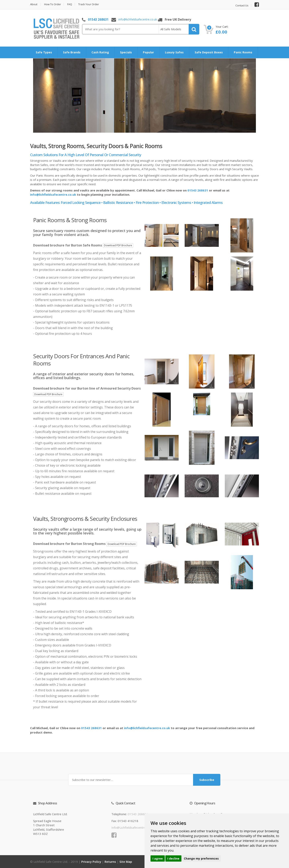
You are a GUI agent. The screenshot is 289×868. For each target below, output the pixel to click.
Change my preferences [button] (201, 858)
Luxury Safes (174, 52)
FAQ (70, 4)
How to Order (53, 4)
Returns (110, 862)
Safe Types (44, 52)
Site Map (126, 862)
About (34, 4)
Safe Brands (72, 52)
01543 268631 (98, 19)
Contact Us (242, 6)
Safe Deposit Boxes (209, 52)
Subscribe (207, 780)
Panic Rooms (243, 52)
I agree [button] (158, 858)
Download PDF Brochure (118, 245)
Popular (148, 52)
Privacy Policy (91, 862)
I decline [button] (173, 858)
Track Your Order (89, 4)
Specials (126, 52)
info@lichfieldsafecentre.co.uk (138, 20)
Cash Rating (100, 52)
